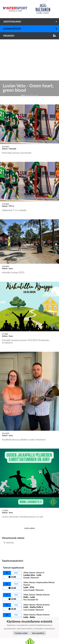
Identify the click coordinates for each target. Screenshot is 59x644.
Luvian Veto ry (31, 29)
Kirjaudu (29, 36)
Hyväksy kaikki (21, 633)
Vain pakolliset (38, 633)
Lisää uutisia (29, 469)
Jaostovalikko (31, 22)
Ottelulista (8, 493)
